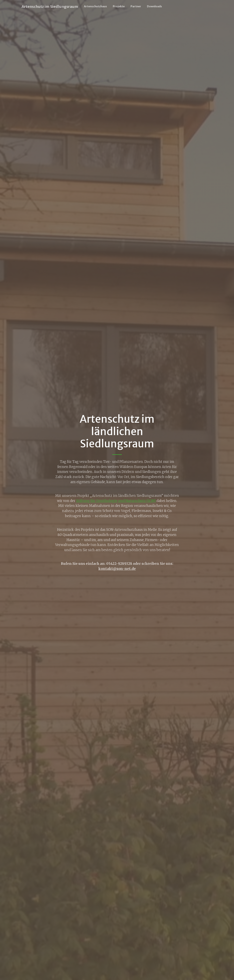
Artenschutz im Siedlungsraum (50, 6)
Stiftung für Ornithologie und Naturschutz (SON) (116, 501)
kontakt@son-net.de (117, 569)
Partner (136, 6)
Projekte (119, 6)
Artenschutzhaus (95, 6)
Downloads (154, 6)
